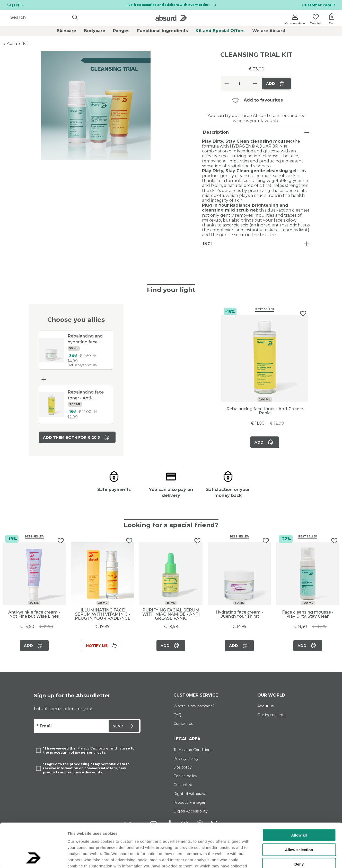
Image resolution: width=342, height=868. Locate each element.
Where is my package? (194, 709)
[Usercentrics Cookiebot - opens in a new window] (33, 858)
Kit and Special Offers (220, 31)
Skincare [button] (67, 31)
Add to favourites (263, 100)
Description (216, 132)
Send (124, 729)
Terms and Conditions (193, 752)
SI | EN (16, 5)
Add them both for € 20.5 (77, 437)
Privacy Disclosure (93, 751)
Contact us (183, 726)
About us (265, 709)
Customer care (319, 5)
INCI (207, 244)
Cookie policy (185, 779)
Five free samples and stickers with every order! (171, 5)
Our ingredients (271, 717)
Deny (299, 823)
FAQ (177, 717)
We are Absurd (269, 31)
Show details (270, 858)
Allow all (299, 794)
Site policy (183, 770)
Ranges (121, 31)
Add (276, 84)
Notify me (103, 648)
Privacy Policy (186, 761)
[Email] (71, 729)
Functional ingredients (163, 31)
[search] (39, 17)
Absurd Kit (17, 44)
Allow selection (299, 808)
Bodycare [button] (95, 31)
